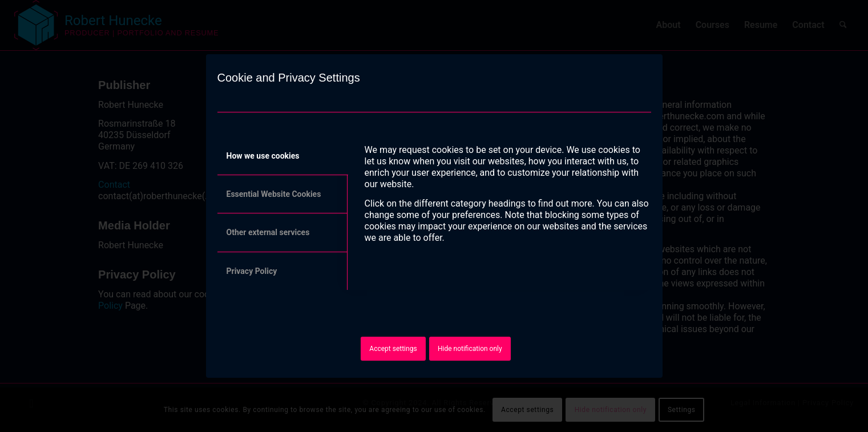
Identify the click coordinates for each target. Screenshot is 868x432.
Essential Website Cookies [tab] (274, 194)
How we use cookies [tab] (263, 156)
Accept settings (393, 349)
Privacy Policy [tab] (252, 271)
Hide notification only (470, 349)
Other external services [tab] (268, 232)
